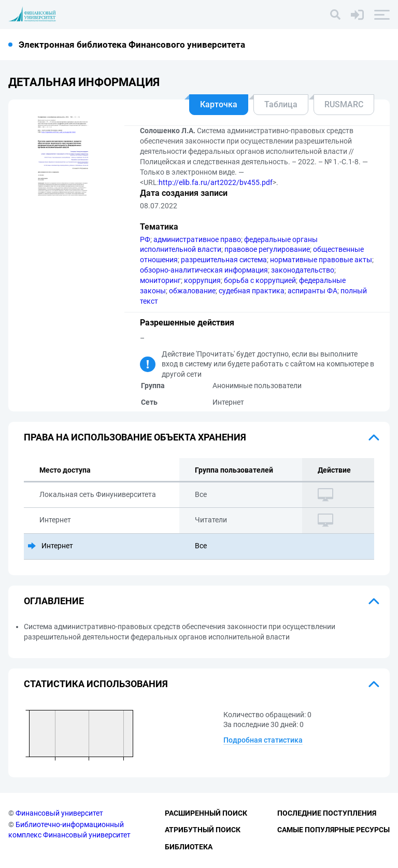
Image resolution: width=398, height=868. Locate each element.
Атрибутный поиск (203, 830)
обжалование (192, 291)
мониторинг (160, 280)
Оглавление (54, 601)
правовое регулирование (267, 249)
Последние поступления (327, 813)
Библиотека (189, 847)
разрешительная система (224, 260)
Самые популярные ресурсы (333, 830)
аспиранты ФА (312, 291)
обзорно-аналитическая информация (204, 270)
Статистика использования (96, 684)
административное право (197, 239)
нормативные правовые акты (321, 260)
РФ (145, 239)
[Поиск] (335, 15)
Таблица (281, 104)
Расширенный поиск (206, 813)
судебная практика (252, 291)
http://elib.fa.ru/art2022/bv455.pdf (216, 182)
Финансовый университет (59, 813)
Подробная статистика (263, 740)
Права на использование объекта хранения (135, 437)
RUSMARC (344, 104)
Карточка (219, 104)
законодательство (303, 270)
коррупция (202, 280)
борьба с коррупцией (260, 280)
